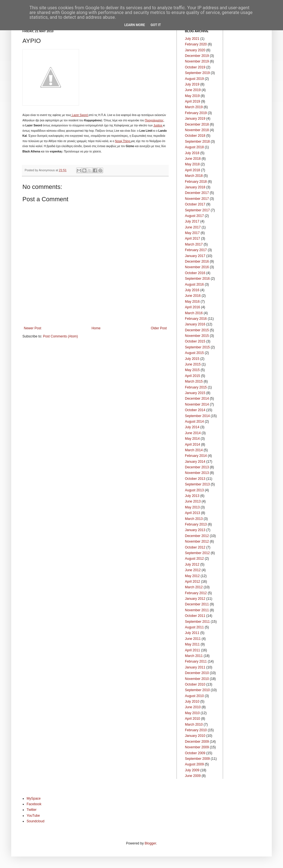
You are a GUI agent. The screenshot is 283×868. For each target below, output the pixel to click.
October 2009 (195, 753)
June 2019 (193, 90)
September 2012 (197, 553)
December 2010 (197, 673)
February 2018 (196, 182)
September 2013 (197, 484)
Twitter (32, 810)
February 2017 (196, 250)
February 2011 (196, 661)
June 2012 (193, 570)
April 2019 (192, 101)
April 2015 (192, 376)
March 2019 (194, 107)
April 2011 (192, 650)
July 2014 (192, 427)
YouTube (33, 816)
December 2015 (197, 330)
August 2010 (194, 696)
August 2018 (194, 147)
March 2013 (194, 519)
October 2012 (195, 547)
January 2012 (195, 599)
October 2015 (195, 341)
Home (96, 328)
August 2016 (194, 284)
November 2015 (197, 336)
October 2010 (195, 684)
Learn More (135, 25)
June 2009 (193, 776)
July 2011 (192, 633)
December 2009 (197, 742)
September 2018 (197, 142)
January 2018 (195, 187)
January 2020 (195, 50)
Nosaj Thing (123, 141)
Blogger (150, 843)
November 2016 (197, 267)
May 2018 (192, 164)
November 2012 (197, 541)
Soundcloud (35, 821)
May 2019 (192, 96)
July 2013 (192, 496)
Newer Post (33, 328)
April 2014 (192, 445)
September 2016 (197, 279)
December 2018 (197, 124)
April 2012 (192, 582)
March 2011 (194, 656)
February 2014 (196, 456)
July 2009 (192, 770)
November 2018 (197, 130)
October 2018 (195, 136)
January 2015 (195, 393)
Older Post (159, 328)
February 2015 (196, 387)
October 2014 (195, 410)
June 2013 (193, 501)
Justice (158, 125)
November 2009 (197, 747)
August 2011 (194, 627)
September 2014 (197, 416)
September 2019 (197, 73)
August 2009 (194, 764)
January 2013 (195, 530)
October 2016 (195, 273)
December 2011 (197, 604)
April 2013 (192, 513)
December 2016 (197, 261)
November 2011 (197, 610)
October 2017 (195, 204)
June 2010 (193, 707)
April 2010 (192, 719)
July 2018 (192, 153)
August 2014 (194, 422)
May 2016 (192, 302)
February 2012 (196, 593)
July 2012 (192, 564)
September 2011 (197, 622)
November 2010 (197, 679)
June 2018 (193, 159)
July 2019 (192, 84)
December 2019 (197, 56)
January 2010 (195, 736)
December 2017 (197, 193)
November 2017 (197, 199)
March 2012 (194, 587)
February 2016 (196, 319)
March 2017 (194, 244)
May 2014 (192, 439)
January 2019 (195, 119)
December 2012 (197, 536)
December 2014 (197, 399)
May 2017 (192, 233)
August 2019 (194, 79)
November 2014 (197, 404)
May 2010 (192, 713)
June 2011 (193, 639)
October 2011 (195, 616)
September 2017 (197, 210)
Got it (156, 25)
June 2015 (193, 364)
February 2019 (196, 113)
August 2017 (194, 216)
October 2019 (195, 67)
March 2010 (194, 725)
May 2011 (192, 644)
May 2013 (192, 507)
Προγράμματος (154, 120)
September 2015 (197, 347)
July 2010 (192, 702)
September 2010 (197, 690)
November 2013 (197, 473)
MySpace (34, 798)
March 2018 (194, 176)
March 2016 (194, 313)
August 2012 (194, 559)
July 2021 (192, 39)
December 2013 (197, 467)
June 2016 (193, 296)
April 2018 (192, 170)
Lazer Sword (80, 115)
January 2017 (195, 256)
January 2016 (195, 324)
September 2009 (197, 759)
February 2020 (196, 44)
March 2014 (194, 450)
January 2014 (195, 462)
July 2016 (192, 290)
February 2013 (196, 524)
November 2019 (197, 61)
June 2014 (193, 433)
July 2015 (192, 359)
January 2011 (195, 667)
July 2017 (192, 221)
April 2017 (192, 239)
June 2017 (193, 227)
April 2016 (192, 307)
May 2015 (192, 370)
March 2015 (194, 381)
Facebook (34, 804)
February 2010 (196, 730)
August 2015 (194, 353)
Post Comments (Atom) (60, 336)
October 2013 (195, 479)
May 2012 (192, 576)
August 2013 (194, 490)
